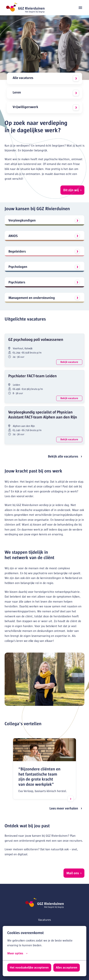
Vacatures (44, 920)
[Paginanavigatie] (80, 8)
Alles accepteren (67, 968)
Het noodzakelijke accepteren (29, 968)
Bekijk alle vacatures (63, 456)
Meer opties (17, 953)
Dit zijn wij (71, 190)
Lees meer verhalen (64, 808)
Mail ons (73, 873)
